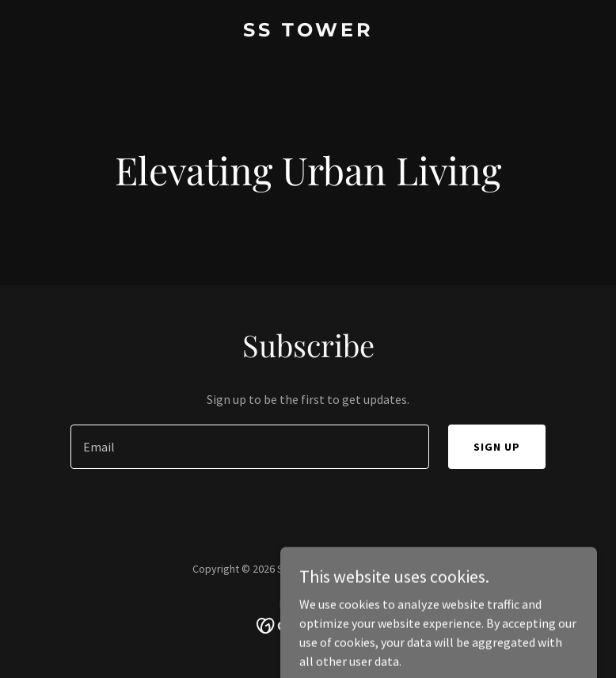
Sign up (497, 447)
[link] (308, 32)
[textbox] (250, 447)
